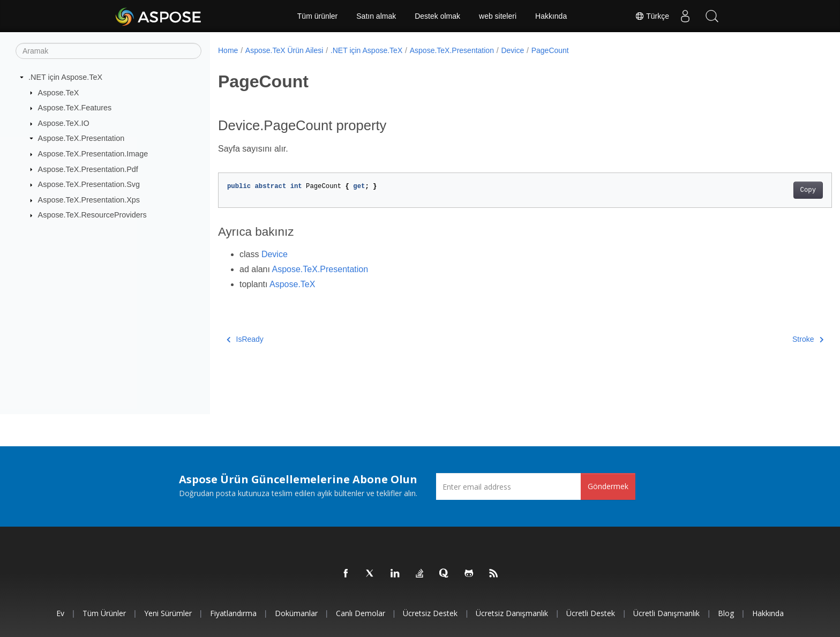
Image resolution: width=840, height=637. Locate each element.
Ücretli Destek (591, 613)
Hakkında (551, 16)
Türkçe (652, 16)
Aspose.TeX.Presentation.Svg (89, 184)
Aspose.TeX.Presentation (81, 138)
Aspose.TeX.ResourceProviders (92, 215)
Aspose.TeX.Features (75, 108)
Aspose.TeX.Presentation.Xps (89, 200)
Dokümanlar (296, 613)
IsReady (245, 339)
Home (228, 50)
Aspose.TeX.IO (64, 123)
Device (512, 50)
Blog (726, 613)
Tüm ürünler (317, 16)
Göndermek (608, 486)
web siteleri (498, 16)
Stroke (766, 339)
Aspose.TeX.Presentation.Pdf (88, 169)
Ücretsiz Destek (430, 613)
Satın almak (376, 16)
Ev (60, 613)
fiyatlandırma (233, 613)
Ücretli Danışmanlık (666, 613)
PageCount (550, 50)
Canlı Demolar (361, 613)
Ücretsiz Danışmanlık (512, 613)
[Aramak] (108, 51)
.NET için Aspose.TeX (65, 77)
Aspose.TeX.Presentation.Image (93, 154)
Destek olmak (437, 16)
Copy (766, 190)
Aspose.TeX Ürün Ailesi (284, 50)
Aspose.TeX (59, 92)
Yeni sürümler (168, 613)
